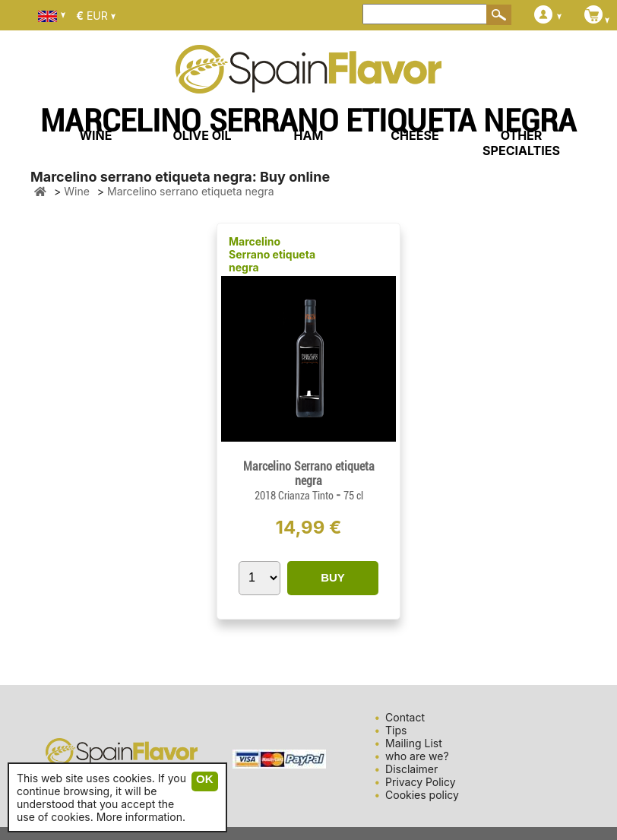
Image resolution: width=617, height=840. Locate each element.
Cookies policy (422, 795)
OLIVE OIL (202, 135)
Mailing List (414, 743)
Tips (396, 730)
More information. (141, 817)
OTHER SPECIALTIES (521, 143)
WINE (95, 135)
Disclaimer (411, 769)
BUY (333, 577)
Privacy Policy (421, 782)
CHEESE (414, 135)
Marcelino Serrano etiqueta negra (272, 254)
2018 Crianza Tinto (295, 496)
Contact (405, 717)
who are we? (417, 756)
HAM (309, 135)
